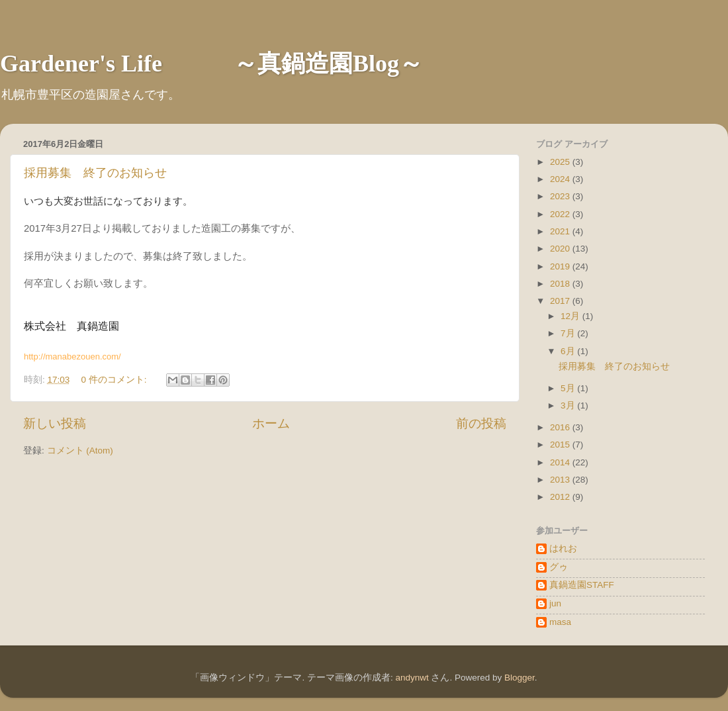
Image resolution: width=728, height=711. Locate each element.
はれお (563, 548)
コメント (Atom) (80, 450)
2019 (561, 266)
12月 (571, 316)
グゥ (559, 567)
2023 (561, 196)
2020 (561, 249)
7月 (569, 333)
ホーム (271, 423)
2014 (561, 462)
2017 (561, 301)
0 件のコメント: (115, 380)
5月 (569, 388)
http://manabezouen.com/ (72, 356)
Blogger (520, 678)
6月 (569, 351)
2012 (561, 497)
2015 (561, 445)
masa (560, 622)
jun (555, 603)
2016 (561, 427)
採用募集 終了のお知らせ (95, 173)
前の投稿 (481, 423)
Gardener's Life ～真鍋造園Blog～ (211, 64)
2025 (561, 162)
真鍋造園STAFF (582, 585)
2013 (561, 480)
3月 (569, 405)
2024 (561, 179)
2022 (561, 214)
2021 (561, 231)
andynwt (412, 678)
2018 (561, 284)
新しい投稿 (55, 423)
